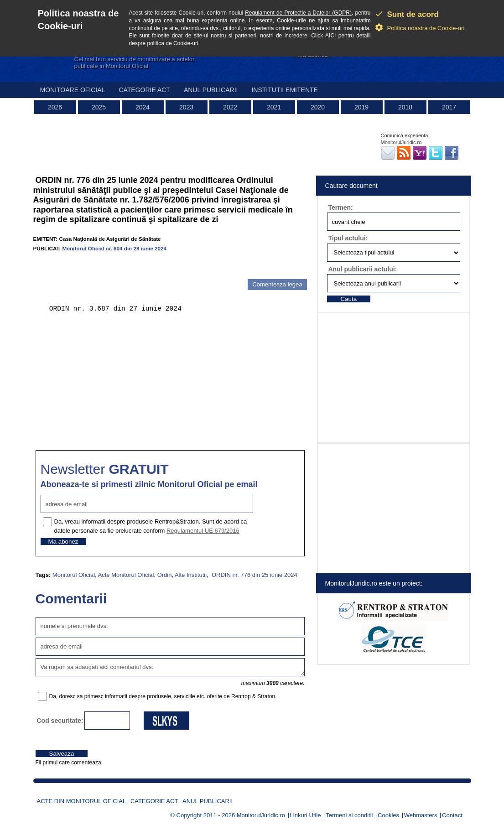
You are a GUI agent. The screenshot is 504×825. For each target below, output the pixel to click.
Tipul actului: (348, 238)
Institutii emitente (284, 90)
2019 (361, 107)
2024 (143, 107)
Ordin (165, 575)
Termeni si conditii (349, 815)
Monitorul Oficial (74, 575)
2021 (274, 107)
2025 (99, 107)
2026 (55, 107)
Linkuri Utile (306, 815)
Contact (452, 815)
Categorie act (144, 90)
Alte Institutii (191, 575)
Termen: (341, 208)
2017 (449, 107)
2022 (230, 107)
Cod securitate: (60, 721)
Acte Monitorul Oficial (126, 575)
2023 (186, 107)
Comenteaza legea (277, 284)
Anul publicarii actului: (363, 269)
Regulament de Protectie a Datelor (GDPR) (298, 13)
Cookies (388, 815)
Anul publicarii (211, 90)
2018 (405, 107)
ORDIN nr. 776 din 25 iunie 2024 (254, 575)
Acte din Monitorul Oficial (82, 801)
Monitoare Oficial (73, 90)
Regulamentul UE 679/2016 (203, 531)
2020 (318, 107)
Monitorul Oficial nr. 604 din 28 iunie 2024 (114, 248)
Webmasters (421, 815)
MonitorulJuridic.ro (261, 815)
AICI (330, 36)
